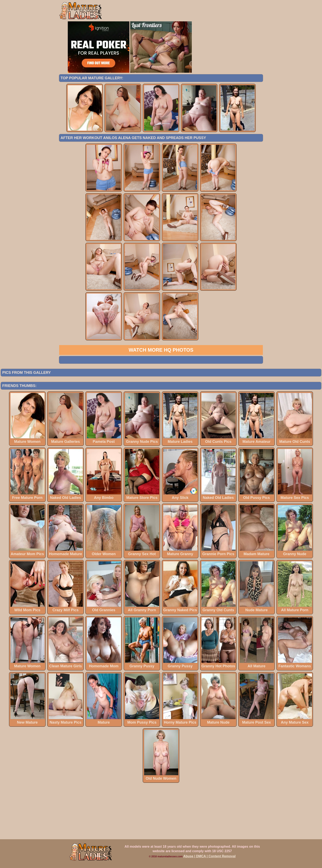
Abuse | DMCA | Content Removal (210, 856)
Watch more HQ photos (161, 350)
